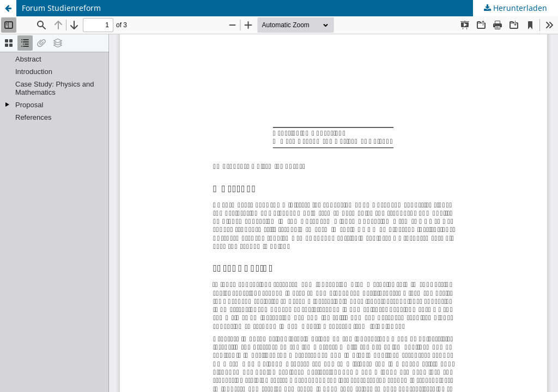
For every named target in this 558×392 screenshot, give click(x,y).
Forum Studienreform (61, 8)
